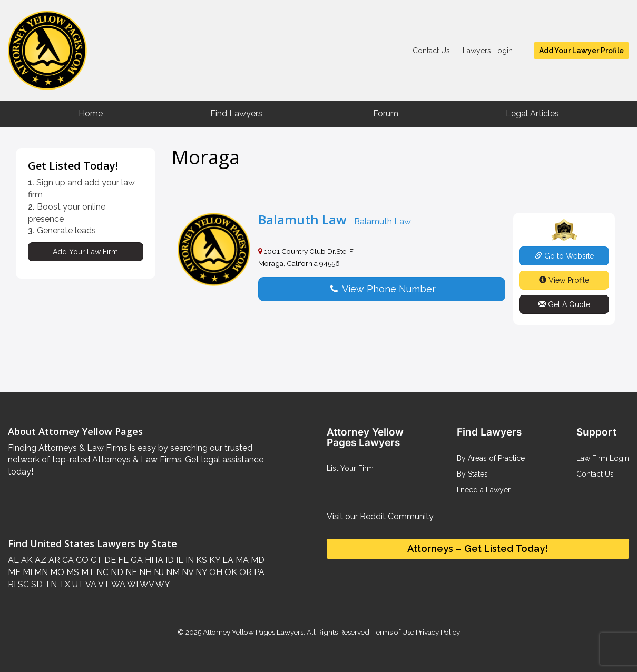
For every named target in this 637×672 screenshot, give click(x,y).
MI (26, 572)
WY (162, 584)
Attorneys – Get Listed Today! (478, 549)
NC (101, 572)
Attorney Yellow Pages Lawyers (253, 632)
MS (72, 572)
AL (13, 560)
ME (14, 572)
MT (87, 572)
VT (103, 584)
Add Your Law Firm (85, 252)
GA (136, 560)
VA (90, 584)
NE (130, 572)
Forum (386, 113)
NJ (158, 572)
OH (215, 572)
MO (56, 572)
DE (109, 560)
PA (258, 572)
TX (63, 584)
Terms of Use (393, 632)
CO (81, 560)
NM (172, 572)
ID (169, 560)
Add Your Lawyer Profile (581, 51)
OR (244, 572)
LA (227, 560)
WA (117, 584)
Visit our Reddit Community (380, 516)
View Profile (564, 280)
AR (53, 560)
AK (26, 560)
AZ (40, 560)
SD (36, 584)
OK (230, 572)
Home (91, 113)
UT (77, 584)
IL (179, 560)
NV (187, 572)
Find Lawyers (236, 113)
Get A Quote (564, 304)
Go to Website (564, 256)
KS (200, 560)
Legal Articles (532, 113)
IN (189, 560)
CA (67, 560)
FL (122, 560)
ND (116, 572)
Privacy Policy (437, 632)
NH (144, 572)
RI (12, 584)
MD (257, 560)
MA (241, 560)
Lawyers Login (488, 51)
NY (200, 572)
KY (214, 560)
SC (22, 584)
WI (132, 584)
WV (146, 584)
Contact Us (431, 51)
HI (148, 560)
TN (50, 584)
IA (158, 560)
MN (40, 572)
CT (95, 560)
